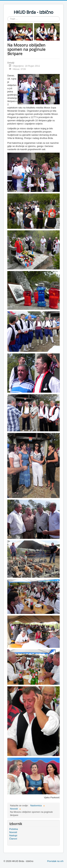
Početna (14, 829)
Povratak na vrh (55, 861)
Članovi (13, 839)
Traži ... (7, 16)
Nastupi (13, 835)
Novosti (13, 832)
